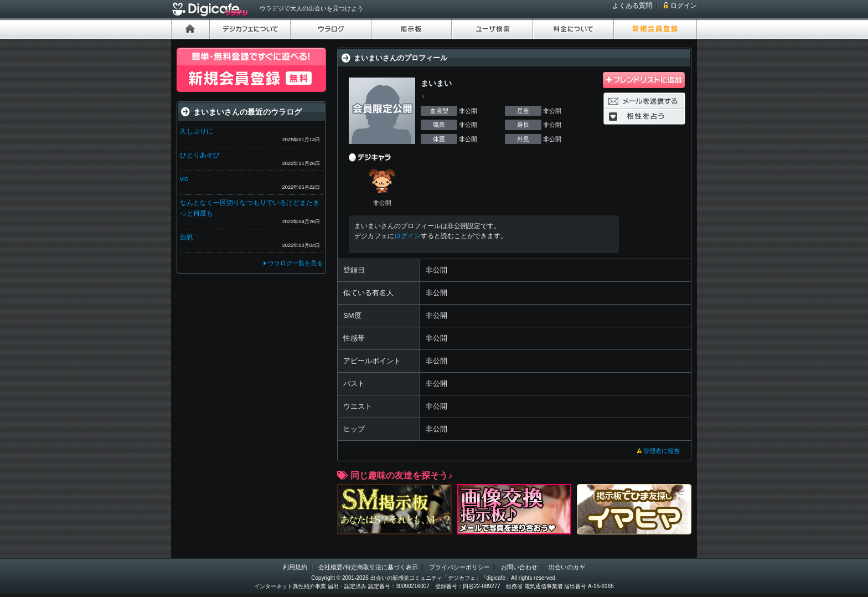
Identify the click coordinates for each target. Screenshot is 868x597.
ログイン (684, 6)
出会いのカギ (567, 567)
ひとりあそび (200, 155)
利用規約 (295, 567)
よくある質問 (632, 6)
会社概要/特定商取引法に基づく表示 (368, 567)
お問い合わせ (519, 567)
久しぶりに (197, 131)
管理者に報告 (662, 451)
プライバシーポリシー (459, 567)
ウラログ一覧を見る (295, 263)
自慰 (187, 237)
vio (184, 179)
